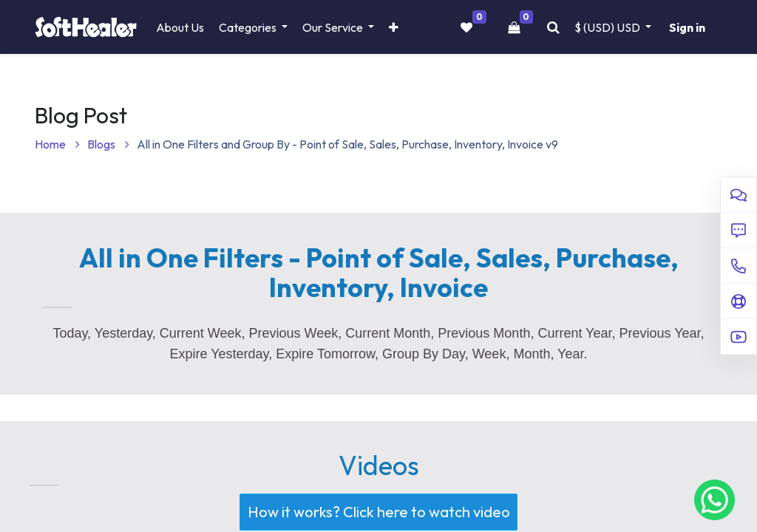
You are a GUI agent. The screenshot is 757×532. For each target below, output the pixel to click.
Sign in (687, 27)
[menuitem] (180, 27)
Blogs (108, 144)
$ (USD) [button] (608, 27)
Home (57, 144)
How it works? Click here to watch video (374, 512)
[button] (394, 27)
